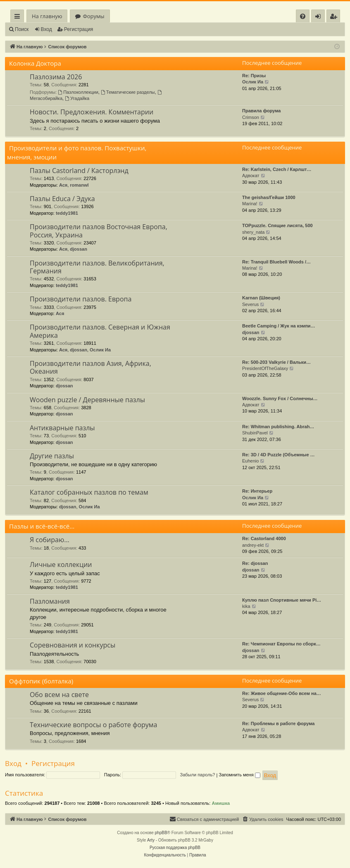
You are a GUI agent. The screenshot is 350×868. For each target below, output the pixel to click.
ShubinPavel (255, 433)
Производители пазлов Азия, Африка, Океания (90, 367)
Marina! (250, 204)
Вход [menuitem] (320, 18)
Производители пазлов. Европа (81, 299)
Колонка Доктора (35, 63)
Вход (46, 29)
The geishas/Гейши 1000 (269, 197)
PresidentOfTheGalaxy (265, 368)
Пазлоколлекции (78, 92)
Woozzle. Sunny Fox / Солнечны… (280, 398)
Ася (63, 185)
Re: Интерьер (257, 491)
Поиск (22, 29)
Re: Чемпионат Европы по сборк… (281, 644)
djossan (79, 249)
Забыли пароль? (198, 775)
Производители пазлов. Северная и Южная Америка (100, 331)
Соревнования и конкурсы (73, 645)
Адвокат (251, 175)
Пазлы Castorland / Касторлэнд (79, 171)
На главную (47, 16)
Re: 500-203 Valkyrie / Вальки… (276, 362)
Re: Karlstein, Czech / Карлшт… (277, 169)
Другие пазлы (52, 456)
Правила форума (261, 111)
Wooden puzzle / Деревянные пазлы (87, 400)
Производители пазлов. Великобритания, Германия (97, 267)
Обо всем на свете (59, 695)
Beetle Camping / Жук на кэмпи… (279, 326)
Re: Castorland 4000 (264, 538)
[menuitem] (303, 16)
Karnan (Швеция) (261, 298)
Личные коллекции (61, 564)
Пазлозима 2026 (56, 77)
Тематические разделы (128, 92)
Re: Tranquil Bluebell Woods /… (276, 262)
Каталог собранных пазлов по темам (89, 492)
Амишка (221, 803)
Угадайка (77, 98)
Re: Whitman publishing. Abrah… (278, 427)
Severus (250, 304)
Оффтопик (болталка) (41, 681)
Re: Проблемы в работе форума (278, 723)
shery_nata (253, 232)
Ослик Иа (253, 82)
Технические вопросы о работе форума (93, 725)
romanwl (79, 185)
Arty (151, 840)
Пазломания (50, 601)
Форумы (93, 16)
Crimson (251, 117)
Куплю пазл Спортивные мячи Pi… (282, 600)
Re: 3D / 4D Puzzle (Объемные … (279, 455)
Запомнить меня (239, 775)
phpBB (161, 833)
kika (246, 606)
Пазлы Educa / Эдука (62, 199)
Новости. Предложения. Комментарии (92, 112)
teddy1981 (67, 213)
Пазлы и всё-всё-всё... (42, 526)
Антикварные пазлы (62, 428)
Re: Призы (254, 76)
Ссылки (19, 18)
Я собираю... (50, 540)
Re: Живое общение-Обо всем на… (282, 693)
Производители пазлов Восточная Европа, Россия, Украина (99, 231)
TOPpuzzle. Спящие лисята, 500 (277, 225)
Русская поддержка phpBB (175, 848)
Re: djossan (255, 563)
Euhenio (250, 461)
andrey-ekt (253, 545)
